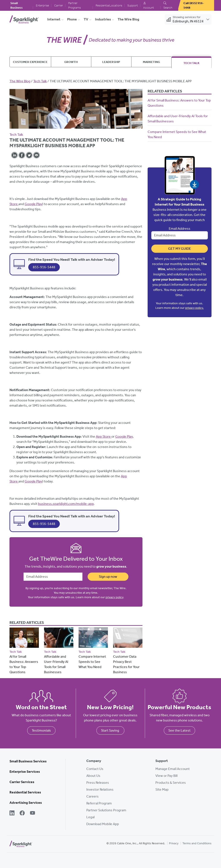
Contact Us (95, 769)
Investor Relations (100, 789)
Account (148, 5)
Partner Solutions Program (106, 810)
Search (168, 5)
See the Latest (179, 730)
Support (133, 5)
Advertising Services (26, 803)
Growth (71, 62)
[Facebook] (22, 813)
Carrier (59, 5)
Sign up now (108, 577)
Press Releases (98, 783)
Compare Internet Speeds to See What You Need (92, 662)
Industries (103, 19)
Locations (116, 5)
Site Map (162, 789)
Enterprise (42, 5)
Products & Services (171, 783)
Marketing (151, 62)
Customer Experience (30, 62)
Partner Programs (74, 5)
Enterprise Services (25, 772)
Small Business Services (28, 761)
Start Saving (110, 730)
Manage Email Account (173, 769)
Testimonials (41, 730)
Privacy (174, 843)
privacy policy (114, 597)
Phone (72, 19)
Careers (92, 796)
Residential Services (25, 792)
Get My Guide (180, 249)
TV (86, 19)
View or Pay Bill (166, 776)
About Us (93, 776)
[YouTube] (32, 813)
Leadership (111, 62)
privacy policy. (194, 308)
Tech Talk (191, 63)
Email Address (180, 229)
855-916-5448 (44, 267)
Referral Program (99, 803)
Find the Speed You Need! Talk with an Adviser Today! (72, 259)
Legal (90, 817)
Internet (54, 19)
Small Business (17, 5)
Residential (103, 5)
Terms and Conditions (197, 843)
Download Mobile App (103, 824)
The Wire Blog (128, 19)
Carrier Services (22, 782)
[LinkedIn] (12, 813)
